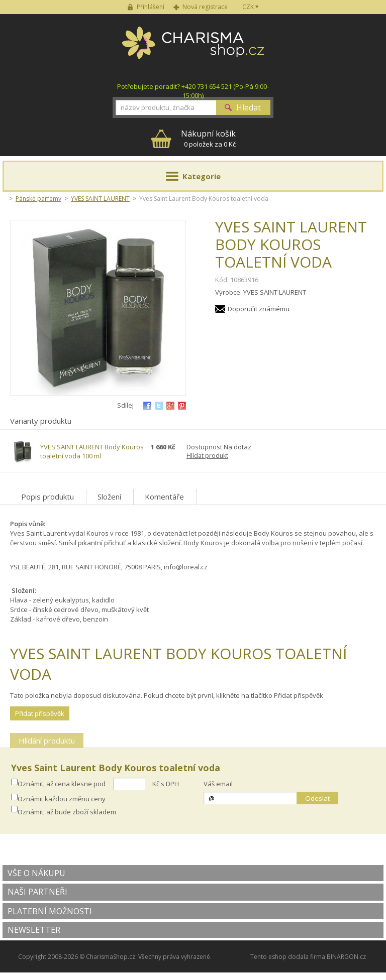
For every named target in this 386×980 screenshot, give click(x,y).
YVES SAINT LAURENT (100, 199)
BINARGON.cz (346, 957)
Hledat (249, 107)
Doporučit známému (259, 309)
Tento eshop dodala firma (288, 957)
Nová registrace (205, 7)
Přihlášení (151, 7)
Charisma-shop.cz (193, 48)
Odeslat (317, 798)
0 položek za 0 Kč (208, 138)
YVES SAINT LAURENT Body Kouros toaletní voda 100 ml (92, 451)
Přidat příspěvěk (40, 713)
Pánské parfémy (38, 199)
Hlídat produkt (207, 456)
